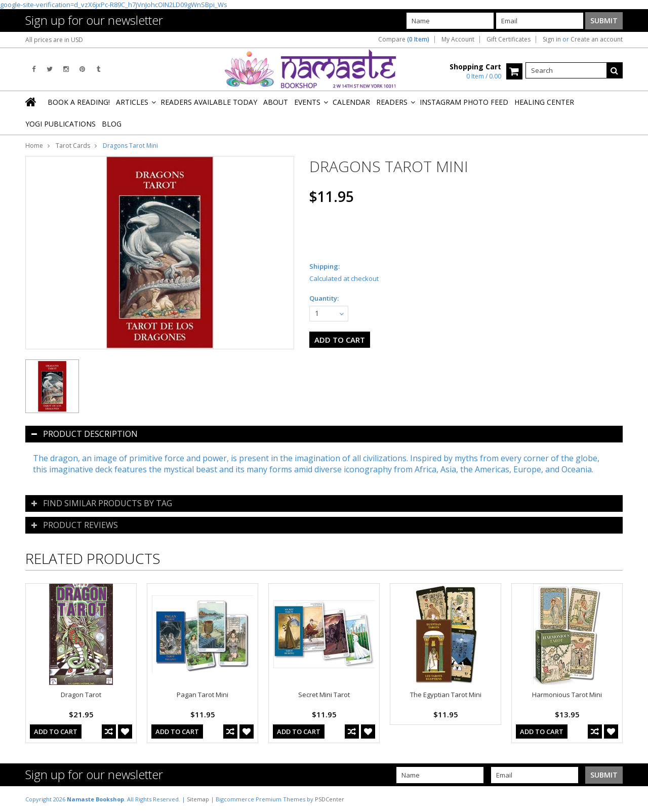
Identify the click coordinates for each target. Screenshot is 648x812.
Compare (404, 39)
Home (34, 146)
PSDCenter (330, 799)
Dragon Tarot (81, 695)
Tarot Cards (73, 146)
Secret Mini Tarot (324, 695)
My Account (458, 39)
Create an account (597, 39)
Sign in (552, 39)
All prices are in (54, 40)
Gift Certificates (509, 39)
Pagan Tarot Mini (202, 695)
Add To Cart (56, 732)
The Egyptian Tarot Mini (446, 695)
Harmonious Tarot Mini (567, 695)
